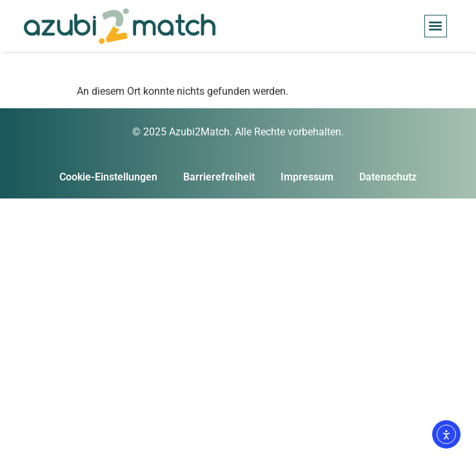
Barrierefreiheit (219, 177)
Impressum (307, 177)
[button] (436, 26)
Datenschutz (388, 177)
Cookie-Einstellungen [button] (108, 177)
